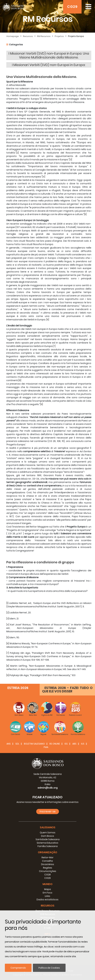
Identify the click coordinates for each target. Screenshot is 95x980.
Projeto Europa (76, 36)
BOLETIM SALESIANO (34, 744)
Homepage (13, 36)
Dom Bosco (48, 836)
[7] (54, 346)
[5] (85, 214)
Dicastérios (48, 864)
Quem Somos (48, 833)
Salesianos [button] (48, 827)
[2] (17, 153)
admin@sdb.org (48, 788)
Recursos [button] (48, 906)
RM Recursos (44, 36)
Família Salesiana (48, 846)
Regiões (48, 868)
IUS (83, 744)
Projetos (59, 36)
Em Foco (47, 893)
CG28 (47, 875)
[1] (41, 99)
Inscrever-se (48, 811)
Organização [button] (47, 852)
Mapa (47, 889)
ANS (9, 744)
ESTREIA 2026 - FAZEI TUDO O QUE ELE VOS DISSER (67, 690)
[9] (42, 404)
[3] (71, 160)
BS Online (55, 744)
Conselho (47, 861)
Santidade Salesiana (48, 839)
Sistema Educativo (47, 843)
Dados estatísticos (47, 900)
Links (47, 896)
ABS (74, 744)
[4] (44, 177)
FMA (46, 747)
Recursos (28, 36)
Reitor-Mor (47, 857)
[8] (20, 380)
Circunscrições (48, 871)
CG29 (72, 7)
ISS (66, 744)
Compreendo (18, 968)
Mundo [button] (47, 884)
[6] (48, 320)
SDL (17, 744)
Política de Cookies (49, 968)
